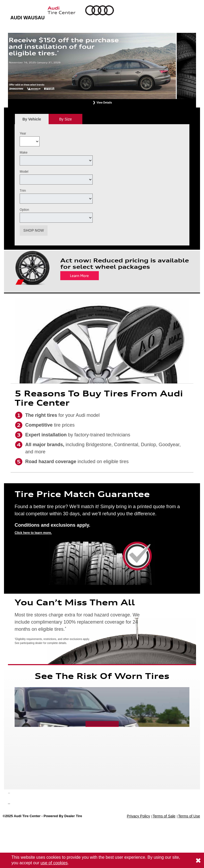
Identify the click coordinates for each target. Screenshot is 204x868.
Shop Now (34, 230)
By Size (65, 119)
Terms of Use (189, 816)
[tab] (32, 119)
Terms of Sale (164, 816)
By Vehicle (32, 121)
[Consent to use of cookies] (198, 860)
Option (24, 210)
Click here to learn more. (33, 533)
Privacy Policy (139, 816)
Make (24, 153)
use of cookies (54, 863)
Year (23, 133)
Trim (23, 191)
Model (24, 172)
